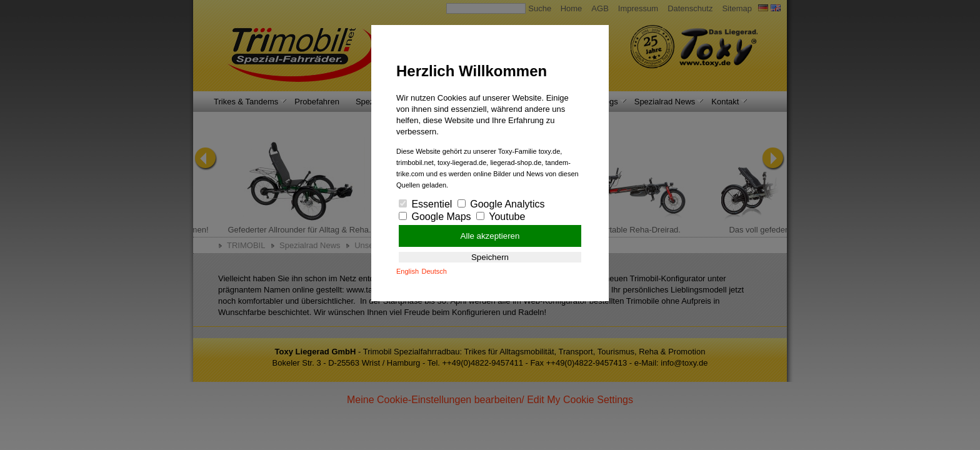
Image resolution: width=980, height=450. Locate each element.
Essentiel (425, 204)
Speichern (490, 257)
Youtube (501, 217)
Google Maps (435, 217)
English (407, 271)
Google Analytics (501, 204)
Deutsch (434, 271)
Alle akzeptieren (490, 236)
